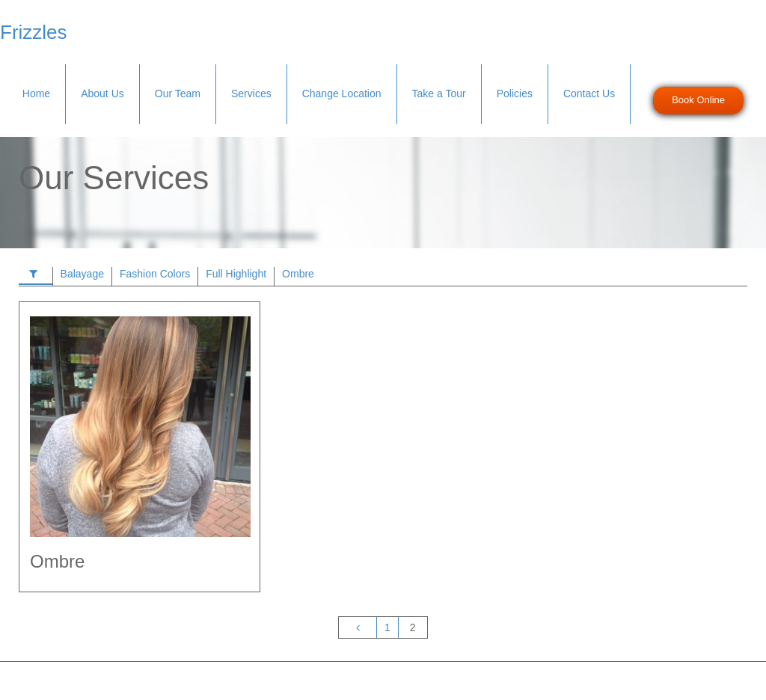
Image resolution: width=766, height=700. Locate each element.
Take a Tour (439, 93)
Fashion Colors (155, 274)
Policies (515, 93)
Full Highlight (236, 274)
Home (36, 93)
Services (251, 93)
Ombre (298, 274)
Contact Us (589, 93)
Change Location (342, 93)
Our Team (178, 93)
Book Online (698, 100)
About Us (102, 93)
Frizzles (34, 32)
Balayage (82, 274)
